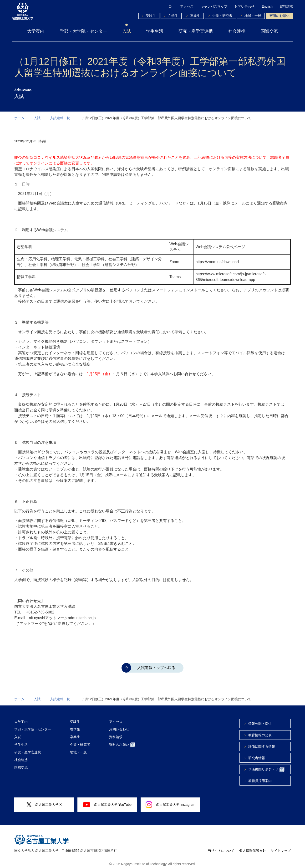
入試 (127, 31)
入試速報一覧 (60, 118)
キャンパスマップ (214, 6)
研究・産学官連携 (196, 31)
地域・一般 (253, 16)
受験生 (151, 16)
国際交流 (269, 31)
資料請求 (286, 6)
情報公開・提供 (260, 721)
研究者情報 (257, 756)
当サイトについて (221, 848)
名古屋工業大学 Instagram (170, 802)
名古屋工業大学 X (44, 802)
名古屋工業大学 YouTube (107, 802)
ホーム (19, 118)
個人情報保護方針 (253, 848)
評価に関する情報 (262, 744)
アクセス (187, 6)
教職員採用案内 (260, 778)
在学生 (173, 16)
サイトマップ (281, 848)
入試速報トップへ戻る (156, 665)
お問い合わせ (244, 6)
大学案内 (36, 31)
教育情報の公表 (260, 733)
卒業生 (195, 16)
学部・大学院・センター (83, 31)
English (267, 6)
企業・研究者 (222, 16)
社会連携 (237, 31)
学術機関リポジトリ (266, 767)
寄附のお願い (280, 16)
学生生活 (155, 31)
